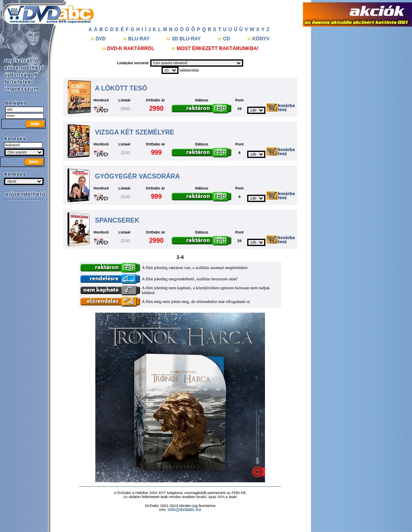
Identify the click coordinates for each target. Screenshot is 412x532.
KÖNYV (261, 39)
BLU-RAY (139, 39)
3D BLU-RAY (187, 39)
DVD (102, 39)
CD (227, 39)
